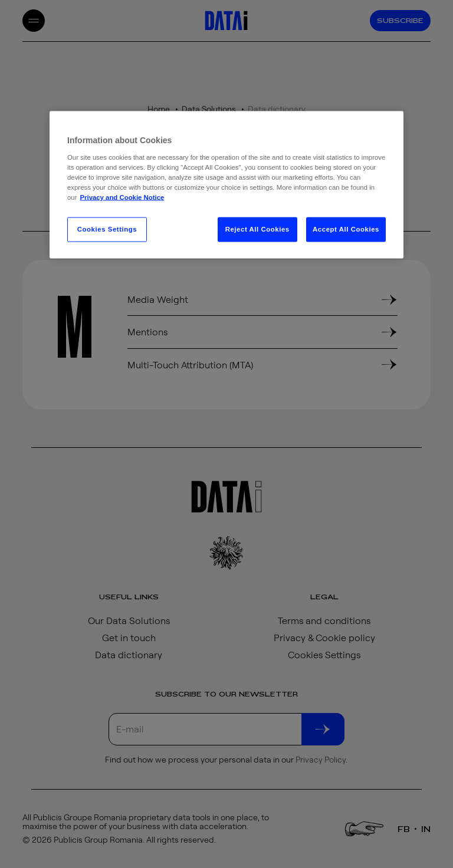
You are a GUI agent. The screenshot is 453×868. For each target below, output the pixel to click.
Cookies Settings (107, 229)
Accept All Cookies (346, 229)
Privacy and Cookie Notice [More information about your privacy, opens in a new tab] (122, 197)
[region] (226, 184)
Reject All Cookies (257, 229)
